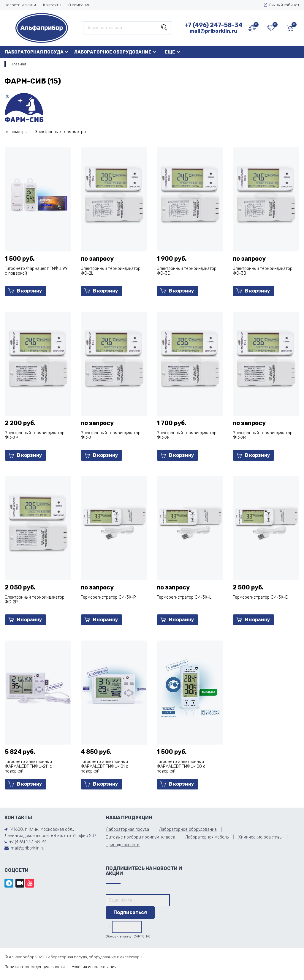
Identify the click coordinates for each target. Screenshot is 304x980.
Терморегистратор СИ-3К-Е (260, 597)
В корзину (25, 291)
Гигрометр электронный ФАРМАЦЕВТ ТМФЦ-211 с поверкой (28, 766)
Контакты (52, 5)
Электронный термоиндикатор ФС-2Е (187, 435)
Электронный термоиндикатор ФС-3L (111, 435)
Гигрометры (16, 132)
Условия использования (94, 967)
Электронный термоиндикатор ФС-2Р (35, 600)
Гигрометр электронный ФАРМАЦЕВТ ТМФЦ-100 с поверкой (181, 766)
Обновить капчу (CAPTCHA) (128, 936)
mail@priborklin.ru (213, 31)
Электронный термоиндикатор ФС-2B (263, 435)
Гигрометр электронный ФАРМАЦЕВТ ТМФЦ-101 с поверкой (104, 766)
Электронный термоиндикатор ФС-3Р (35, 435)
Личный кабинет (282, 5)
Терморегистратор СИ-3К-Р (108, 597)
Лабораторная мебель (207, 837)
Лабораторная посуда (34, 52)
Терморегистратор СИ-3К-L (184, 597)
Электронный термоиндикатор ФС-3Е (187, 271)
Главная (19, 64)
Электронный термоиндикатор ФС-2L (111, 271)
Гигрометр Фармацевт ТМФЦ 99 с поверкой (36, 271)
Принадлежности (123, 845)
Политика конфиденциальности (35, 967)
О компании (79, 5)
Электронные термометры (60, 132)
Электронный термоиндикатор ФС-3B (263, 271)
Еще (170, 52)
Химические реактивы (260, 837)
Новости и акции (20, 5)
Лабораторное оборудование (113, 52)
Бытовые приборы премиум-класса (140, 837)
